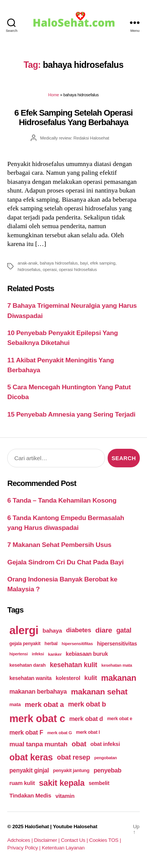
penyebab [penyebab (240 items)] (108, 770)
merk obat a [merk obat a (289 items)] (45, 704)
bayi (84, 263)
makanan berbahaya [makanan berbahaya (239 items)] (38, 691)
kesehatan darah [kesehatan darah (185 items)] (28, 665)
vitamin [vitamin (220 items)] (65, 796)
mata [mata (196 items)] (15, 704)
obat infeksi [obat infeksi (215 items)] (105, 744)
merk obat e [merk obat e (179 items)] (120, 719)
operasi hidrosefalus (78, 269)
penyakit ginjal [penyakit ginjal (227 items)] (29, 770)
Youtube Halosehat (75, 826)
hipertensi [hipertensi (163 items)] (19, 654)
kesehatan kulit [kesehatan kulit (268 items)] (73, 665)
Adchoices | (20, 840)
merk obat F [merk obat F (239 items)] (26, 732)
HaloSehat (37, 826)
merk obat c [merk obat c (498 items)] (37, 719)
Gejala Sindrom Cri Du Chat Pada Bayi (65, 562)
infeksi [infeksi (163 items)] (38, 654)
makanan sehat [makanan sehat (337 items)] (99, 692)
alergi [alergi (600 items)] (24, 630)
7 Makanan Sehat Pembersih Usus (59, 545)
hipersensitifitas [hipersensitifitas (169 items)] (77, 644)
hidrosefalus (29, 269)
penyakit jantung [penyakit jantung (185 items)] (71, 771)
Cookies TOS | (105, 840)
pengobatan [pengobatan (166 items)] (106, 758)
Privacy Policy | (24, 848)
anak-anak (27, 263)
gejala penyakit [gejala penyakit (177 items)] (25, 644)
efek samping (103, 263)
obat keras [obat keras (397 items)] (31, 757)
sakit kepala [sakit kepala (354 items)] (62, 783)
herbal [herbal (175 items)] (51, 644)
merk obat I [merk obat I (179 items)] (88, 732)
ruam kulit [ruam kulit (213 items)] (22, 783)
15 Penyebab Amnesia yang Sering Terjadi (71, 414)
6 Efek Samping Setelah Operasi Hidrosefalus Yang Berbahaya (73, 118)
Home (53, 95)
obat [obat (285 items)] (79, 744)
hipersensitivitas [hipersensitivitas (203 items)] (117, 644)
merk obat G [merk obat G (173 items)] (60, 732)
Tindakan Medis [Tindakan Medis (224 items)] (30, 795)
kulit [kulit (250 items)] (91, 678)
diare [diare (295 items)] (104, 630)
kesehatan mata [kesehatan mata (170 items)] (117, 665)
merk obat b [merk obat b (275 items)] (87, 704)
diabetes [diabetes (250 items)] (78, 630)
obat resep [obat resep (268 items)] (73, 757)
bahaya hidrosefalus (59, 263)
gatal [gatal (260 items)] (124, 630)
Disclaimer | (48, 840)
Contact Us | (75, 840)
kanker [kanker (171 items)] (55, 654)
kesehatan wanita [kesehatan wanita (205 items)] (30, 678)
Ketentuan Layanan (63, 848)
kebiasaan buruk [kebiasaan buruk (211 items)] (87, 654)
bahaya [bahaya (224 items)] (52, 631)
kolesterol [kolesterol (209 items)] (68, 678)
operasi (50, 269)
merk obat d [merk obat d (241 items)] (86, 719)
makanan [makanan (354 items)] (119, 678)
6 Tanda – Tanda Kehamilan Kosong (62, 500)
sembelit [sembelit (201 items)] (99, 783)
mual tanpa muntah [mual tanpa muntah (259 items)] (38, 744)
